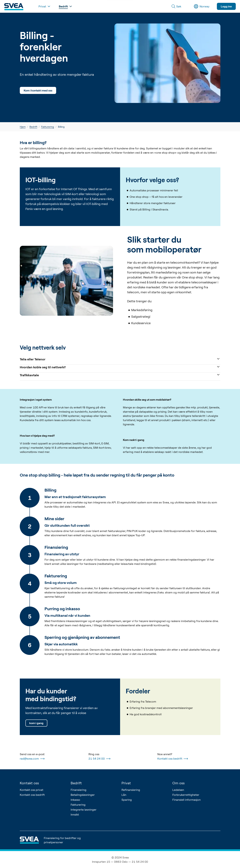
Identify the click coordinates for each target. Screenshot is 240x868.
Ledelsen (178, 790)
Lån (124, 795)
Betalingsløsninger (83, 795)
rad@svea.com (32, 759)
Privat (126, 783)
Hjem (23, 127)
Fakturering (48, 127)
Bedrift (33, 127)
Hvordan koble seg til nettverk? (120, 367)
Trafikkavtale (120, 375)
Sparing (127, 800)
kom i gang (36, 723)
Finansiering (78, 790)
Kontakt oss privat (32, 790)
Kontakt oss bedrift (172, 759)
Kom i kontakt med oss (38, 90)
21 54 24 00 (99, 759)
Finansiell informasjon (186, 800)
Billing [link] (61, 127)
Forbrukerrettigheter (186, 795)
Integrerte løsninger (84, 810)
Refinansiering (131, 790)
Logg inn (226, 6)
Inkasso (75, 800)
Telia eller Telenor (120, 359)
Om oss (178, 783)
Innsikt (75, 815)
